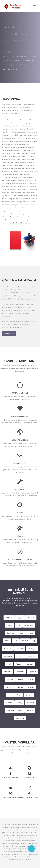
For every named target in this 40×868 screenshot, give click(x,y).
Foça (21, 633)
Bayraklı (30, 633)
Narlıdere (20, 656)
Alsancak (31, 617)
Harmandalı (20, 672)
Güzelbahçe (29, 625)
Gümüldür (8, 672)
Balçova (25, 641)
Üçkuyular (32, 672)
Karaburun (19, 648)
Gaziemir (8, 648)
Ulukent (9, 687)
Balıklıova (19, 687)
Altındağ (19, 703)
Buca (16, 641)
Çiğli (34, 641)
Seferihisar (11, 633)
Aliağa (20, 710)
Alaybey (10, 679)
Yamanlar (31, 687)
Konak (7, 641)
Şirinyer (29, 695)
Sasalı (11, 695)
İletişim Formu (9, 333)
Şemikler (21, 679)
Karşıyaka (20, 617)
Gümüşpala (29, 664)
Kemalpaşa (8, 656)
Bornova (9, 617)
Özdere (9, 703)
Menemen (20, 718)
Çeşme (10, 625)
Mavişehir (30, 703)
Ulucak (31, 679)
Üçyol (19, 695)
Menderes (32, 656)
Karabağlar (32, 648)
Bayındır (30, 710)
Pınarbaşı (10, 710)
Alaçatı (18, 664)
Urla (18, 625)
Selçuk (9, 664)
